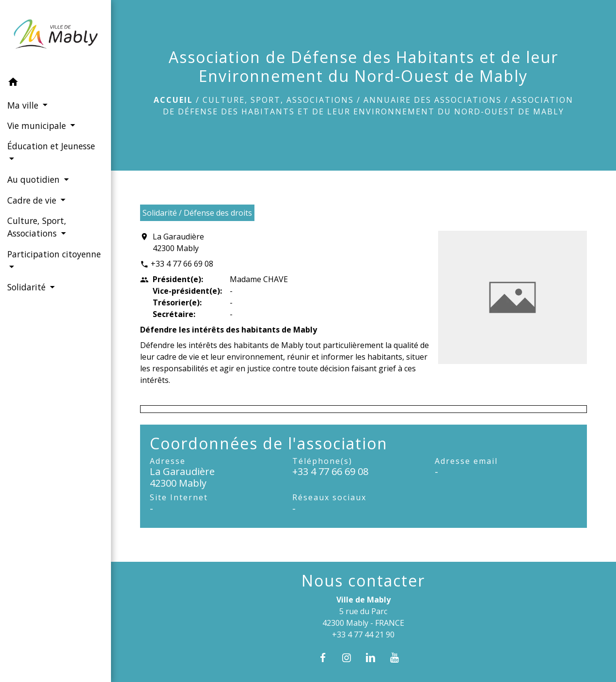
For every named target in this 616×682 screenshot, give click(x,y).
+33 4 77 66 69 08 (182, 264)
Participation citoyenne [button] (54, 254)
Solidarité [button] (28, 287)
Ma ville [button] (24, 105)
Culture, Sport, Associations (278, 100)
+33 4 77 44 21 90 (363, 634)
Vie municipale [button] (38, 126)
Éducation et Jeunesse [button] (51, 146)
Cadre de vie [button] (33, 200)
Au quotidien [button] (35, 179)
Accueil (173, 100)
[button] (55, 83)
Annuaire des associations (433, 100)
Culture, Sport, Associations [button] (37, 227)
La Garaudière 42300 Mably (178, 242)
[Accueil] (55, 36)
